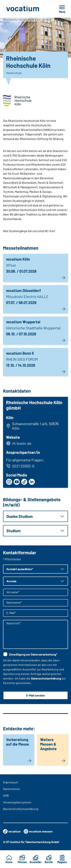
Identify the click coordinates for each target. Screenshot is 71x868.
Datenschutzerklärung (46, 678)
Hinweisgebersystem (17, 802)
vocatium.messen (38, 831)
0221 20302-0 (20, 466)
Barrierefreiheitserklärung (21, 809)
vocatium (12, 831)
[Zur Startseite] (27, 9)
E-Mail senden (35, 695)
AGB (6, 795)
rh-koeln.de (22, 443)
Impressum (11, 782)
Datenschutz (11, 789)
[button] (35, 516)
